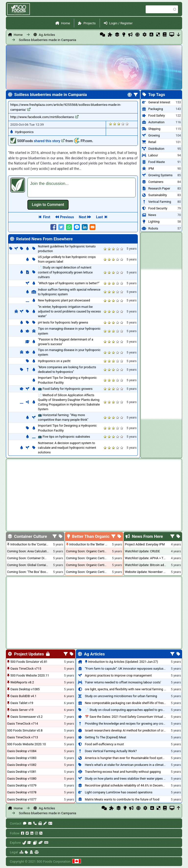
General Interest (159, 102)
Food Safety (157, 115)
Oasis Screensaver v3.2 (26, 717)
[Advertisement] (161, 344)
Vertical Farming (160, 202)
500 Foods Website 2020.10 (26, 744)
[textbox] (82, 188)
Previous (67, 217)
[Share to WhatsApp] (69, 227)
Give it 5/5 (127, 124)
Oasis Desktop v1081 (22, 772)
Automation (156, 122)
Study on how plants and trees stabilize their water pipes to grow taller (133, 779)
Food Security (158, 208)
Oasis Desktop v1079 (22, 785)
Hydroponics (24, 132)
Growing (154, 135)
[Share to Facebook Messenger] (77, 227)
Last (99, 217)
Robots (153, 228)
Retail (152, 142)
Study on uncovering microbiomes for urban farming (121, 696)
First (47, 217)
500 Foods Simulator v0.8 (25, 730)
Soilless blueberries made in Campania (47, 40)
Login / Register (121, 23)
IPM (151, 169)
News (152, 215)
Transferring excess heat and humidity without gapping (123, 772)
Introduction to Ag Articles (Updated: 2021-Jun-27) (123, 662)
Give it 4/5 (123, 124)
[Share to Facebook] (53, 227)
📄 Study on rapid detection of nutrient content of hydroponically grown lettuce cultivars (65, 272)
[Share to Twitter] (61, 227)
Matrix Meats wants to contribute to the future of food (122, 799)
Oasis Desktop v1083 (22, 758)
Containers (156, 182)
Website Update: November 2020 (148, 572)
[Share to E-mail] (93, 227)
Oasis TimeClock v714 (23, 724)
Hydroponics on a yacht (54, 361)
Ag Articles (47, 35)
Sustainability (158, 195)
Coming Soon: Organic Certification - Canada (97, 572)
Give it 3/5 (119, 124)
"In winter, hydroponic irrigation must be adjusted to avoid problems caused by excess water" (69, 311)
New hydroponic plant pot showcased (64, 300)
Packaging (156, 109)
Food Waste (157, 162)
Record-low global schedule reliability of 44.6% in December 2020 (130, 785)
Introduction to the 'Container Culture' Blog (40, 544)
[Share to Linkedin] (85, 227)
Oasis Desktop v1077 (22, 799)
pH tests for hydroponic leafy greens (63, 322)
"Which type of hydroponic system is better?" (69, 283)
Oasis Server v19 (22, 710)
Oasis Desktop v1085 (25, 689)
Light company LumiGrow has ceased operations (119, 792)
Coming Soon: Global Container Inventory (35, 565)
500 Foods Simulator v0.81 (29, 662)
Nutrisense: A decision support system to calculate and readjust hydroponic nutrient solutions (67, 448)
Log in (48, 205)
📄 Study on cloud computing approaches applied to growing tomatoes (134, 710)
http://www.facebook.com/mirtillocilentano (44, 117)
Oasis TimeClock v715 (26, 669)
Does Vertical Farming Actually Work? (111, 751)
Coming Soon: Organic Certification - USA (95, 558)
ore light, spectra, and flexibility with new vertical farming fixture (129, 689)
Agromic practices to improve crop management (118, 675)
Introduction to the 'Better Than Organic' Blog (100, 544)
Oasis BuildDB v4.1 (23, 696)
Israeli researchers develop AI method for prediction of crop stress (131, 730)
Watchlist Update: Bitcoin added (147, 565)
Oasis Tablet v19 (22, 703)
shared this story (49, 141)
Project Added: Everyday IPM (145, 544)
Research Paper (159, 188)
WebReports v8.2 (22, 682)
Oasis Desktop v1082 (22, 765)
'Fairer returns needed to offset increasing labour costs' (123, 682)
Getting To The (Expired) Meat (106, 737)
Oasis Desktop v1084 (22, 751)
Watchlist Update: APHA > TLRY (147, 558)
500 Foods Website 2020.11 (30, 675)
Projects (90, 23)
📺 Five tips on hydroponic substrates (64, 437)
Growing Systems (160, 175)
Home (65, 23)
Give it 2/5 (115, 124)
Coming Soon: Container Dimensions (33, 558)
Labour (153, 155)
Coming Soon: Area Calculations (29, 551)
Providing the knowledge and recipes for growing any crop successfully (134, 724)
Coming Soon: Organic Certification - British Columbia (103, 565)
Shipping (154, 129)
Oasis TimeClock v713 (23, 737)
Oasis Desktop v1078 (22, 792)
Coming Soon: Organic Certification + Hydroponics (101, 551)
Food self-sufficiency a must (104, 744)
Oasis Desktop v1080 (22, 779)
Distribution (156, 149)
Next (82, 217)
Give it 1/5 (111, 124)
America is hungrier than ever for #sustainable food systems (127, 758)
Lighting (154, 222)
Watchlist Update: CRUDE (142, 551)
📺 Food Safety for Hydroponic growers (65, 389)
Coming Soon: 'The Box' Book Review (33, 572)
